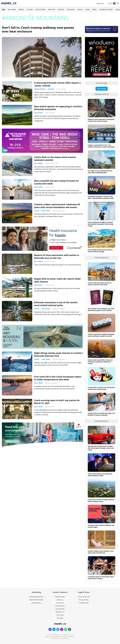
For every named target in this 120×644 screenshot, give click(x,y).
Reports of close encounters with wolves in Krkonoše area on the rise (57, 256)
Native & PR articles (36, 600)
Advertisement (113, 36)
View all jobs (102, 89)
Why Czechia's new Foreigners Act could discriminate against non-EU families (101, 309)
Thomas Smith (61, 89)
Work (87, 9)
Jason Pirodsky (50, 113)
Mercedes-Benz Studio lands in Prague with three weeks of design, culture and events (101, 448)
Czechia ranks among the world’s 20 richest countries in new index (100, 284)
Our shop (60, 615)
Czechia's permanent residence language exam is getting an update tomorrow (101, 335)
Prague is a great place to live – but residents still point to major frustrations (101, 146)
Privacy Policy (84, 600)
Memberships (60, 597)
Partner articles (102, 421)
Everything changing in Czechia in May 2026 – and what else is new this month (101, 197)
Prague (21, 9)
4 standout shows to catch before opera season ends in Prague (101, 578)
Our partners (60, 606)
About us (60, 600)
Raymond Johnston (59, 211)
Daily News (12, 9)
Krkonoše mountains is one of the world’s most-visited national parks (56, 304)
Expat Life (52, 9)
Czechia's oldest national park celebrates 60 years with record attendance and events (57, 206)
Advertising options (36, 597)
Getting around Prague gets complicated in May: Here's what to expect (101, 120)
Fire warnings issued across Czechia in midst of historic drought (100, 251)
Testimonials (60, 609)
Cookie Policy (84, 603)
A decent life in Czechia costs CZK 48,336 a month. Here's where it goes (101, 388)
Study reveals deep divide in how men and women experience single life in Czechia (100, 362)
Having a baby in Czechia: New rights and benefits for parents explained (101, 414)
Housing (61, 9)
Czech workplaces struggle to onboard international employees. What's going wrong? (100, 224)
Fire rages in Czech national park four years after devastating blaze (100, 172)
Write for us (60, 612)
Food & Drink (40, 9)
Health (80, 9)
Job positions (36, 603)
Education (71, 9)
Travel (94, 9)
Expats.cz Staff (50, 163)
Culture (30, 9)
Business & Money (106, 9)
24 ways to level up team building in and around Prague (101, 526)
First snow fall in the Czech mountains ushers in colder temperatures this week (58, 378)
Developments (40, 89)
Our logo (60, 618)
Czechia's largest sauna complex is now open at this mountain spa (101, 552)
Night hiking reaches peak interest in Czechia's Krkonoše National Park (58, 354)
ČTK (57, 163)
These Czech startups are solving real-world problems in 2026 (100, 475)
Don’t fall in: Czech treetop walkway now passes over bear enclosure (38, 29)
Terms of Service (84, 597)
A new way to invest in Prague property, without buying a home (101, 500)
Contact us (60, 603)
